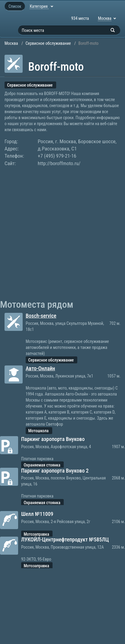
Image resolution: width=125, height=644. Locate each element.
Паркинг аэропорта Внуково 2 (55, 471)
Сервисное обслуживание (48, 43)
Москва (11, 43)
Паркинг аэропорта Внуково (53, 439)
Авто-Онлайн (40, 368)
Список (15, 6)
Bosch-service (41, 316)
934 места (80, 18)
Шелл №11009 (37, 514)
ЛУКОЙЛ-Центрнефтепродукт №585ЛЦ (65, 539)
